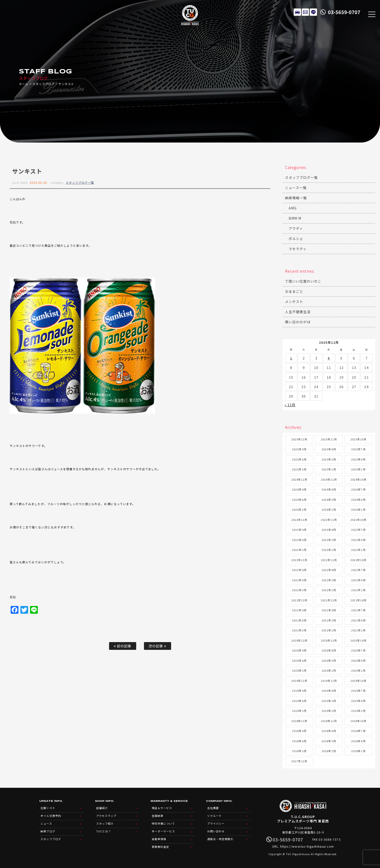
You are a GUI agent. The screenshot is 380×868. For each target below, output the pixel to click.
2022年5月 (329, 580)
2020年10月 (358, 640)
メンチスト (294, 302)
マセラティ (298, 249)
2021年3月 (299, 630)
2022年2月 (329, 590)
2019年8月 (329, 691)
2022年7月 (358, 570)
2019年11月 (329, 681)
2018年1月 (358, 751)
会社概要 (213, 808)
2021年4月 (358, 620)
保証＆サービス (162, 808)
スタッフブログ (44, 84)
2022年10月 (358, 560)
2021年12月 (299, 600)
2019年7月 (358, 691)
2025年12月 (299, 439)
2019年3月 (299, 711)
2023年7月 (358, 530)
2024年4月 (358, 500)
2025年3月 (299, 469)
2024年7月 (358, 489)
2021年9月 (299, 610)
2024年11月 (329, 479)
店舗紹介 (102, 808)
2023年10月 (358, 520)
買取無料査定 (160, 847)
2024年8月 (329, 489)
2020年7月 (358, 650)
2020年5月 (329, 661)
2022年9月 (299, 570)
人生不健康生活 (298, 312)
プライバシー (216, 823)
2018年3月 (299, 751)
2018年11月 (329, 721)
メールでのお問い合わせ (305, 12)
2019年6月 (299, 701)
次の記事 (157, 646)
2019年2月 (329, 711)
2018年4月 (358, 741)
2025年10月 (358, 439)
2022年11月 (329, 560)
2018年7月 (358, 731)
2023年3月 (299, 550)
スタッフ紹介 (105, 823)
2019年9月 (299, 691)
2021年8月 (329, 610)
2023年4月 (358, 540)
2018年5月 (329, 741)
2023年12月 (299, 520)
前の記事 (123, 646)
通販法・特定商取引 (220, 839)
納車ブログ (48, 831)
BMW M (295, 218)
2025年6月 (299, 459)
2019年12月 (299, 681)
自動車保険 (159, 839)
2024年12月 (299, 479)
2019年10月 (358, 681)
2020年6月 (299, 661)
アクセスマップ (106, 816)
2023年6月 (299, 540)
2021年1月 (358, 630)
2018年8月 (329, 731)
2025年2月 (329, 469)
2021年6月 (299, 620)
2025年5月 (329, 459)
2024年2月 (329, 510)
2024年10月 (358, 479)
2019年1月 (358, 711)
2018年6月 (299, 741)
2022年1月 (358, 590)
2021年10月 (358, 600)
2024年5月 (329, 500)
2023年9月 (299, 530)
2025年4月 (358, 459)
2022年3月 (299, 590)
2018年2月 (329, 751)
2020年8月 (329, 650)
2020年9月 (299, 650)
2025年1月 (358, 469)
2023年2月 (329, 550)
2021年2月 (329, 630)
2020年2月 (329, 670)
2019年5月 (329, 701)
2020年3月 (299, 670)
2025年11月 (329, 439)
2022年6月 (299, 580)
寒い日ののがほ (298, 322)
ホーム (24, 84)
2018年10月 (358, 721)
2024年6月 (299, 500)
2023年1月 (358, 550)
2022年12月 (299, 560)
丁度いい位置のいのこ (303, 281)
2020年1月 (358, 670)
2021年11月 (329, 600)
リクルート (214, 816)
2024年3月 (299, 510)
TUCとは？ (104, 831)
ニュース (46, 823)
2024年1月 (358, 510)
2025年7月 (358, 449)
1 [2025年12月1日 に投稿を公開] (291, 358)
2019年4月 (358, 701)
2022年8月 (329, 570)
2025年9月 (299, 449)
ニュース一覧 (296, 188)
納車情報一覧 (296, 198)
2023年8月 (329, 530)
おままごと (294, 291)
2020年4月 (358, 661)
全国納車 (158, 816)
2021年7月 (358, 610)
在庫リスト (297, 12)
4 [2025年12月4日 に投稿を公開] (329, 358)
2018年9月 (299, 731)
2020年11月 (329, 640)
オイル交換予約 (51, 816)
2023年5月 (329, 540)
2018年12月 (299, 721)
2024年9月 (299, 489)
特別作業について (163, 823)
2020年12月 (299, 640)
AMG (293, 208)
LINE (313, 12)
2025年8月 (329, 449)
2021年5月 (329, 620)
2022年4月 (358, 580)
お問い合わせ (216, 831)
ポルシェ (296, 239)
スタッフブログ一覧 (80, 182)
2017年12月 (299, 761)
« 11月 (290, 405)
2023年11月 (329, 520)
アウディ (296, 228)
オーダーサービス (163, 831)
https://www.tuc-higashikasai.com (307, 846)
